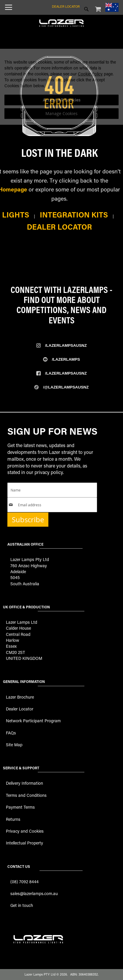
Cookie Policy (90, 90)
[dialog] (61, 103)
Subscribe (28, 520)
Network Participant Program (33, 721)
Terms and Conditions (26, 795)
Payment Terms (20, 807)
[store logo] (62, 21)
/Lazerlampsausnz (66, 345)
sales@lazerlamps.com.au (34, 893)
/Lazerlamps (66, 359)
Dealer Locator (66, 6)
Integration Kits (74, 215)
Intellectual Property (24, 843)
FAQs (11, 733)
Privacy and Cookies (25, 831)
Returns (13, 819)
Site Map (14, 745)
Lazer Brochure (20, 697)
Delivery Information (24, 783)
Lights (16, 215)
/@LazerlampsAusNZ (66, 387)
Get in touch (22, 905)
